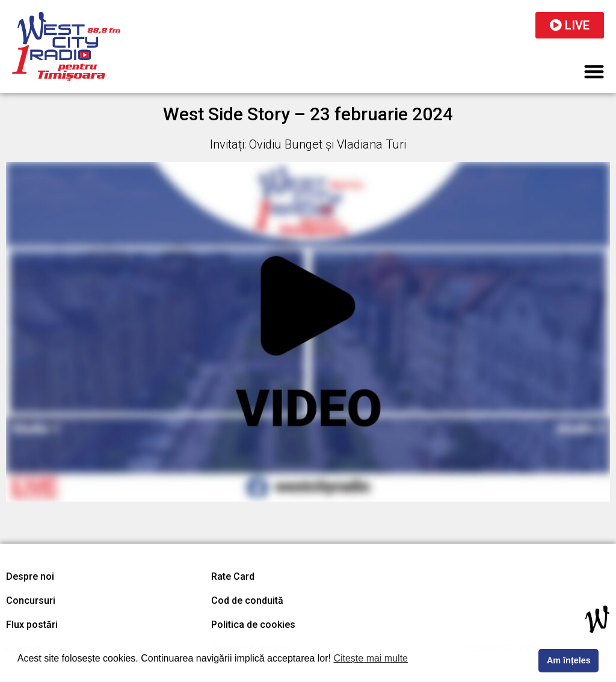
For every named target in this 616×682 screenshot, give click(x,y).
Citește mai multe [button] (371, 658)
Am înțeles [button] (569, 660)
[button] (595, 71)
